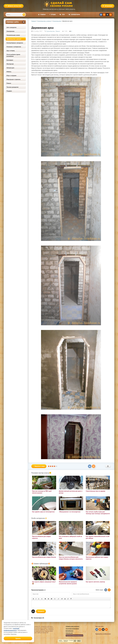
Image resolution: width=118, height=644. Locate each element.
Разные (9, 83)
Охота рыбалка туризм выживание (13, 55)
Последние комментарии (72, 629)
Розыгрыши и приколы (14, 79)
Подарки (9, 91)
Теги (62, 15)
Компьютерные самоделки (15, 43)
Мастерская (10, 64)
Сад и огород (11, 51)
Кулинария (10, 60)
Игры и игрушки (11, 75)
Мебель (9, 72)
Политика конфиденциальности (74, 635)
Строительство (50, 31)
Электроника (10, 31)
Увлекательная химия (13, 35)
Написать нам (69, 633)
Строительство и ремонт (14, 39)
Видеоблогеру (70, 631)
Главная (42, 15)
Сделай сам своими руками (59, 4)
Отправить (41, 611)
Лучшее (53, 15)
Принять (18, 638)
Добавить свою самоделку (73, 626)
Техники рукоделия (12, 87)
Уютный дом (10, 68)
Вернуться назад (39, 466)
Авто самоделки (11, 27)
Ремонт (58, 31)
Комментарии (74, 15)
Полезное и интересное (14, 47)
